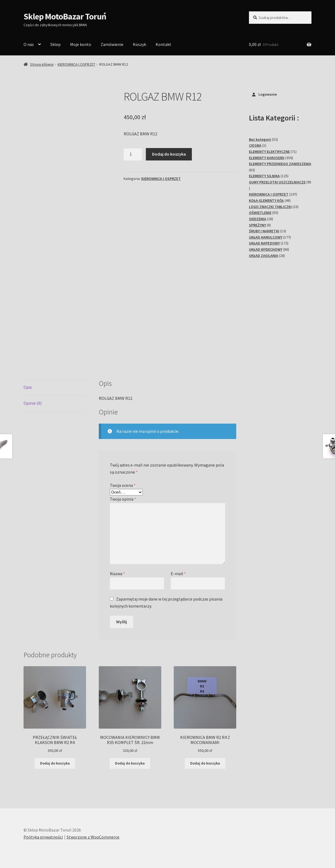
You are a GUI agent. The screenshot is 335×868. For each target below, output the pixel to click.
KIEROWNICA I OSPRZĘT (76, 64)
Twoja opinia (123, 499)
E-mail (178, 574)
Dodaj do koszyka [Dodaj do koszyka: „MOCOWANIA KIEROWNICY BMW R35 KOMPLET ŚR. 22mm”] (130, 763)
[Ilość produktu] (133, 154)
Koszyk (139, 44)
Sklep (55, 44)
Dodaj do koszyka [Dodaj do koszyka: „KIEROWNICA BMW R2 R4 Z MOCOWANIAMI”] (205, 763)
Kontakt (163, 44)
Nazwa (117, 574)
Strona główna (42, 64)
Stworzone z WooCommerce (93, 837)
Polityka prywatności (43, 837)
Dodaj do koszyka (169, 154)
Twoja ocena (123, 485)
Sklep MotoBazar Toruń (65, 16)
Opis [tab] (28, 387)
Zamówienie (112, 44)
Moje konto (81, 44)
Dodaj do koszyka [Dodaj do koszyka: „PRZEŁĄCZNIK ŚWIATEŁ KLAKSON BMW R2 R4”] (55, 763)
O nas (29, 44)
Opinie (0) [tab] (33, 403)
